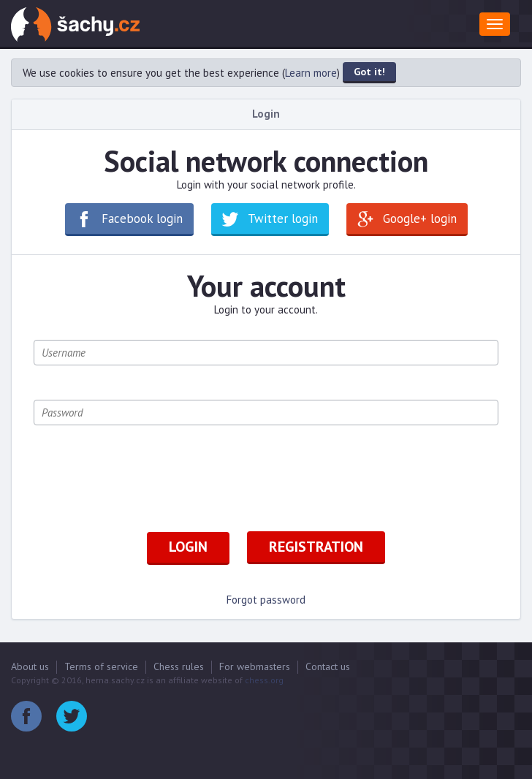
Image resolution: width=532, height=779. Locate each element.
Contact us (328, 666)
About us (30, 666)
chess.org (264, 680)
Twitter (72, 716)
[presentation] (145, 488)
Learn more (311, 73)
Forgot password (266, 600)
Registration (316, 547)
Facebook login (142, 218)
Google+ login (420, 218)
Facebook (26, 716)
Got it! (369, 72)
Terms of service (101, 666)
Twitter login (283, 218)
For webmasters (255, 666)
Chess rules (179, 666)
